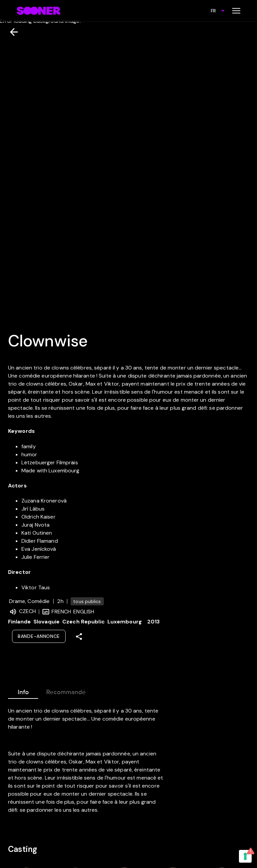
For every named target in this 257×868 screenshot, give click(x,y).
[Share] (79, 637)
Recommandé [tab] (66, 691)
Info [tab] (23, 691)
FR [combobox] (213, 11)
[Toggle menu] (236, 11)
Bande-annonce (39, 636)
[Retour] (11, 32)
